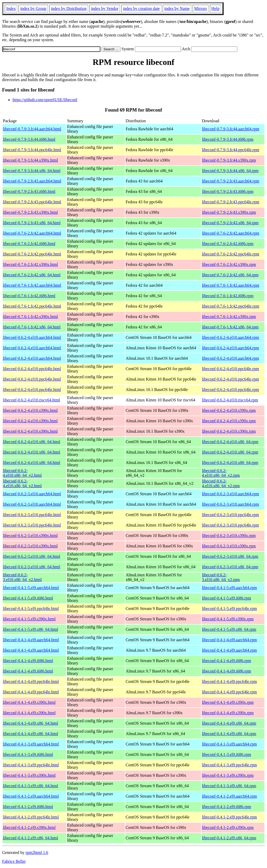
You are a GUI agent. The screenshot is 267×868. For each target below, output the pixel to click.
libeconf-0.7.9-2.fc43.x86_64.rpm (230, 223)
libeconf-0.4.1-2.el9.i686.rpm (226, 807)
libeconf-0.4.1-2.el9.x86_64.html (31, 838)
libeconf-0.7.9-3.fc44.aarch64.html (32, 129)
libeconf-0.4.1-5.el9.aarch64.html (31, 588)
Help (216, 8)
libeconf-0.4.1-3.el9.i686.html (28, 754)
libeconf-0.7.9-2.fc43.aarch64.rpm (230, 181)
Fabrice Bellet (14, 861)
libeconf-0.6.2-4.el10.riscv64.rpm (230, 400)
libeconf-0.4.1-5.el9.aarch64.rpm (229, 588)
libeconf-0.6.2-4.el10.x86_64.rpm (230, 442)
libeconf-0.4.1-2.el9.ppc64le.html (31, 817)
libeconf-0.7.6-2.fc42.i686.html (29, 244)
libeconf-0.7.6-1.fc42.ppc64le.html (32, 306)
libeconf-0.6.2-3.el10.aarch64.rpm (230, 494)
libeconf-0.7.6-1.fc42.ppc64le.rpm (230, 306)
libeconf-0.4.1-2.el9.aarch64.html (31, 796)
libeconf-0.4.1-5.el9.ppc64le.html (31, 609)
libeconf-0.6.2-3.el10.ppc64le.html (32, 515)
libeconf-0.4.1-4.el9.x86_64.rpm (229, 723)
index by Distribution (69, 8)
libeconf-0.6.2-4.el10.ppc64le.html (32, 369)
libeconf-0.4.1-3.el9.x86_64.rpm (229, 786)
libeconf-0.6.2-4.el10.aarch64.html (32, 337)
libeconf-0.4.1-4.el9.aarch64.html (31, 640)
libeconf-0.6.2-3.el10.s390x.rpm (229, 536)
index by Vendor (105, 8)
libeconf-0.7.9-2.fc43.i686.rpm (228, 191)
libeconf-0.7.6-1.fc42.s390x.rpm (229, 317)
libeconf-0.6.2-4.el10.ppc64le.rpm (230, 369)
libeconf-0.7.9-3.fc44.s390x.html (30, 160)
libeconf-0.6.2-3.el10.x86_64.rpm (230, 556)
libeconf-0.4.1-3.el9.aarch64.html (31, 744)
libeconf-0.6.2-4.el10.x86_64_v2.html (22, 473)
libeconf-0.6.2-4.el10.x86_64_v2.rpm (221, 473)
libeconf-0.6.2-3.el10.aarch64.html (32, 494)
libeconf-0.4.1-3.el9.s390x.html (29, 775)
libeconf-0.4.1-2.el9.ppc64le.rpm (229, 817)
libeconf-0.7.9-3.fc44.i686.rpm (228, 139)
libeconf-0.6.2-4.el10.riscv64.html (31, 400)
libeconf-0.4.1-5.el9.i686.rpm (226, 598)
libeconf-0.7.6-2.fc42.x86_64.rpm (230, 275)
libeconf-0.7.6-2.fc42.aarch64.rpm (230, 233)
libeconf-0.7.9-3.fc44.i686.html (29, 139)
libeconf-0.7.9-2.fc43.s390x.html (30, 212)
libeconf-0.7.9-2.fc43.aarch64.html (32, 181)
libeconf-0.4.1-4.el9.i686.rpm (226, 661)
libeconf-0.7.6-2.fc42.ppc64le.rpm (230, 254)
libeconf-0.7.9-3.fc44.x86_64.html (32, 171)
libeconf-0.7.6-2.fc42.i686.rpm (228, 244)
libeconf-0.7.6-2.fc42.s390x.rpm (229, 264)
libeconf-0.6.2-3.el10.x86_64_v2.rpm (221, 577)
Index (11, 8)
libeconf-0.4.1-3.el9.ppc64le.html (31, 765)
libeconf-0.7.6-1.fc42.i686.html (29, 296)
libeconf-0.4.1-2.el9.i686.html (28, 807)
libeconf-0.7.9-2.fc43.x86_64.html (32, 223)
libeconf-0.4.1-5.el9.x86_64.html (31, 629)
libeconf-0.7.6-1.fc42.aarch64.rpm (230, 285)
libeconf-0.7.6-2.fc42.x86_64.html (32, 275)
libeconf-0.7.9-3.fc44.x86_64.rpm (230, 171)
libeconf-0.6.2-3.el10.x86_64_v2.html (22, 577)
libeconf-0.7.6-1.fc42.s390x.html (30, 317)
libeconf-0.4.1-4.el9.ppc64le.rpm (229, 681)
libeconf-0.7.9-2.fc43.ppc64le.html (32, 202)
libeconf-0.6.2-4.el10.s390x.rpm (229, 410)
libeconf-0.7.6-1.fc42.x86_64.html (32, 327)
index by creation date (141, 8)
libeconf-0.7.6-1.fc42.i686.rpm (228, 296)
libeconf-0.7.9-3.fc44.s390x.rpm (229, 160)
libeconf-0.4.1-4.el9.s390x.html (29, 702)
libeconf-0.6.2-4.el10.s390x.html (30, 410)
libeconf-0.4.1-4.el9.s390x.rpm (228, 702)
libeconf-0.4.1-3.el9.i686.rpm (226, 754)
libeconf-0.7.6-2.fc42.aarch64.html (32, 233)
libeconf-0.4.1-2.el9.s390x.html (29, 827)
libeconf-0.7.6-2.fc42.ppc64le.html (32, 254)
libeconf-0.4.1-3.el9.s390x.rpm (228, 775)
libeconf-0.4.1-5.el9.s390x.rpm (228, 619)
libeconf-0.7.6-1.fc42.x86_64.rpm (230, 327)
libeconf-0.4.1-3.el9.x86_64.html (31, 786)
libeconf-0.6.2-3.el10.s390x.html (30, 536)
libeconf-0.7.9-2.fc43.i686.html (29, 191)
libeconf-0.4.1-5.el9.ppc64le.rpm (229, 609)
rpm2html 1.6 (37, 852)
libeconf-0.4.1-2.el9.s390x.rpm (228, 827)
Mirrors (201, 8)
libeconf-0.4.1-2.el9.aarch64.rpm (229, 796)
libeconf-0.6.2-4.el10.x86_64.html (32, 442)
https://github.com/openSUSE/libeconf (45, 100)
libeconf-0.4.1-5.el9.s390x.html (29, 619)
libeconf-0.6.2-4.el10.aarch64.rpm (230, 337)
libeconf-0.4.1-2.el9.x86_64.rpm (229, 838)
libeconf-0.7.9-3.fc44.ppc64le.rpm (230, 150)
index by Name (177, 8)
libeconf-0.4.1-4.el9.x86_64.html (31, 723)
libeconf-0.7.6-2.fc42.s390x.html (30, 264)
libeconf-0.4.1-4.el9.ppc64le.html (31, 681)
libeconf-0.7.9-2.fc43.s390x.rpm (229, 212)
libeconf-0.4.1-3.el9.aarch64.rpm (229, 744)
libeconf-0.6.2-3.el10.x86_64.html (32, 556)
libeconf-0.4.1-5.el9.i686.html (28, 598)
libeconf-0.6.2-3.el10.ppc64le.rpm (230, 515)
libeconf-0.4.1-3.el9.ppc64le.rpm (229, 765)
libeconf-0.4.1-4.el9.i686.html (28, 661)
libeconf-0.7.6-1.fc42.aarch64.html (32, 285)
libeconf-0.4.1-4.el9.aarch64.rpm (229, 640)
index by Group (33, 8)
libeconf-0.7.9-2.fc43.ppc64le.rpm (230, 202)
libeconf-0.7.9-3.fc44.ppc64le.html (32, 150)
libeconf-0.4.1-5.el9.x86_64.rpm (229, 629)
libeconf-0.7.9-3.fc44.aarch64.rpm (230, 129)
